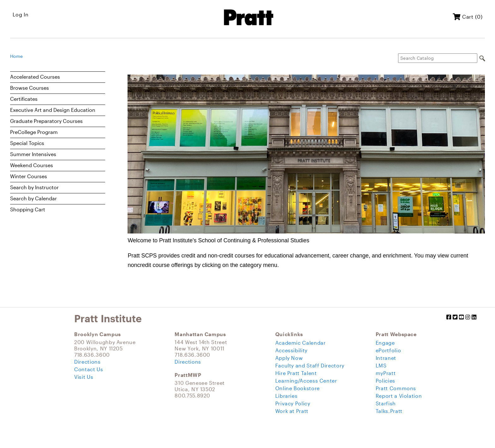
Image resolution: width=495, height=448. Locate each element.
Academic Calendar (301, 343)
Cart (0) (468, 17)
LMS (381, 365)
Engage (385, 343)
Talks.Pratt (389, 411)
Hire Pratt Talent (296, 373)
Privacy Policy (293, 403)
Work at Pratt (292, 411)
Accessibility (291, 350)
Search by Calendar (33, 198)
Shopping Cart (28, 209)
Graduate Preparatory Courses (46, 121)
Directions (87, 362)
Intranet (386, 358)
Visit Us (84, 377)
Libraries (286, 396)
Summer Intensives (33, 154)
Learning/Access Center (306, 381)
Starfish (386, 403)
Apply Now (289, 358)
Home (16, 56)
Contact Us (89, 369)
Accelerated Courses (35, 77)
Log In (21, 14)
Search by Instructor (34, 187)
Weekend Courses (32, 165)
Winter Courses (29, 176)
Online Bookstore (298, 388)
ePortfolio (388, 350)
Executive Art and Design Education (53, 110)
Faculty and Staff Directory (310, 365)
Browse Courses (30, 88)
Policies (385, 381)
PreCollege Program (34, 132)
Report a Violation (399, 396)
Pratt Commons (396, 388)
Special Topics (27, 143)
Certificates (24, 99)
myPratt (386, 373)
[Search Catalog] (438, 58)
